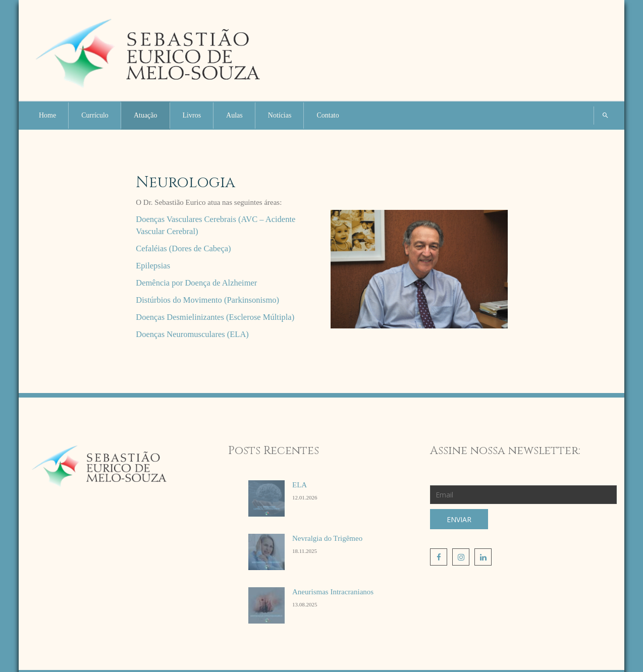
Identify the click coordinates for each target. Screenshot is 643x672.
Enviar (459, 519)
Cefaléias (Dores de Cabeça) (183, 248)
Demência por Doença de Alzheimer (196, 283)
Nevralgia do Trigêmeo (327, 538)
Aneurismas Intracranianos (333, 592)
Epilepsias (153, 266)
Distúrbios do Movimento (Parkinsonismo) (207, 300)
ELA (300, 485)
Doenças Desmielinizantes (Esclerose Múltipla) (215, 317)
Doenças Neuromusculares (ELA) (192, 334)
